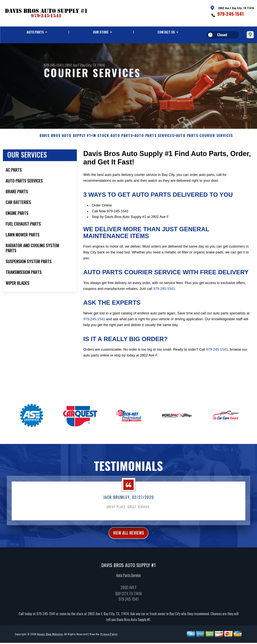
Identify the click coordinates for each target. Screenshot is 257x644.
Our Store (101, 32)
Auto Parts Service (128, 579)
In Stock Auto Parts (113, 138)
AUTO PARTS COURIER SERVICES (205, 138)
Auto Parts (35, 32)
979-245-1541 (231, 14)
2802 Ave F (72, 65)
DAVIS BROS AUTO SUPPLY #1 (65, 138)
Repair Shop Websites (50, 638)
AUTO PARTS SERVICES (154, 138)
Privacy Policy (109, 638)
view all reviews (128, 536)
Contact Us (166, 32)
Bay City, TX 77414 (93, 65)
